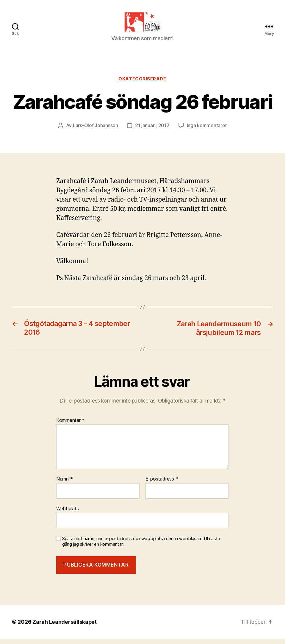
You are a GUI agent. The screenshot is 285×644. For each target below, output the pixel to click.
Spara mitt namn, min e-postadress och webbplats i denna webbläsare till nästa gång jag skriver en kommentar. (141, 547)
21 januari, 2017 (152, 132)
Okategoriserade (142, 85)
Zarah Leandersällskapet (65, 627)
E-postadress (162, 485)
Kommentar (70, 426)
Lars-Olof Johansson (95, 132)
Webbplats (68, 514)
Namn (64, 485)
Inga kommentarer (207, 132)
